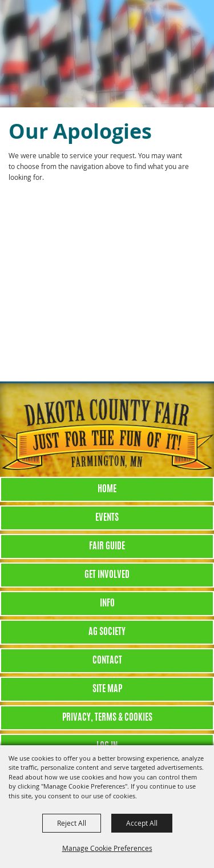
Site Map (107, 689)
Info (107, 604)
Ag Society (107, 632)
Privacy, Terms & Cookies (107, 718)
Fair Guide (107, 546)
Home (107, 489)
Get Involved (107, 575)
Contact (107, 661)
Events (107, 518)
